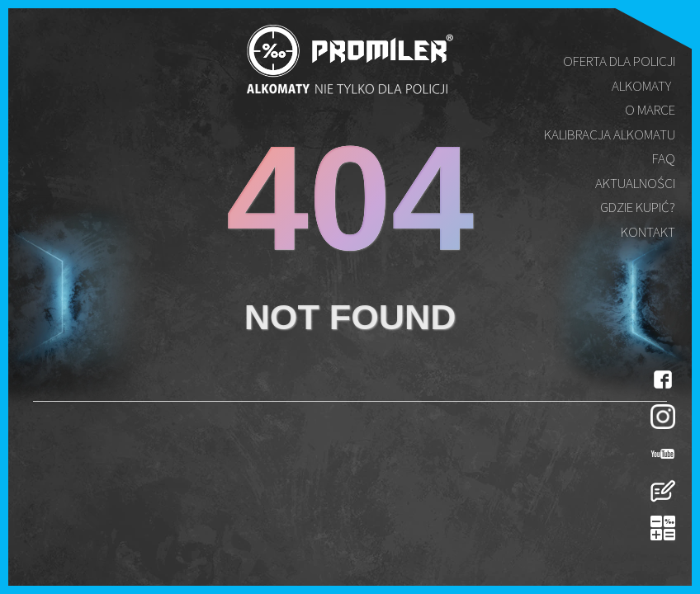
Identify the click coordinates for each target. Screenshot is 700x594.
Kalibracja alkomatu (610, 134)
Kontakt (648, 232)
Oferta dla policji (619, 61)
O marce (650, 110)
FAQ (664, 158)
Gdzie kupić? (638, 207)
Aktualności (635, 183)
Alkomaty (641, 86)
